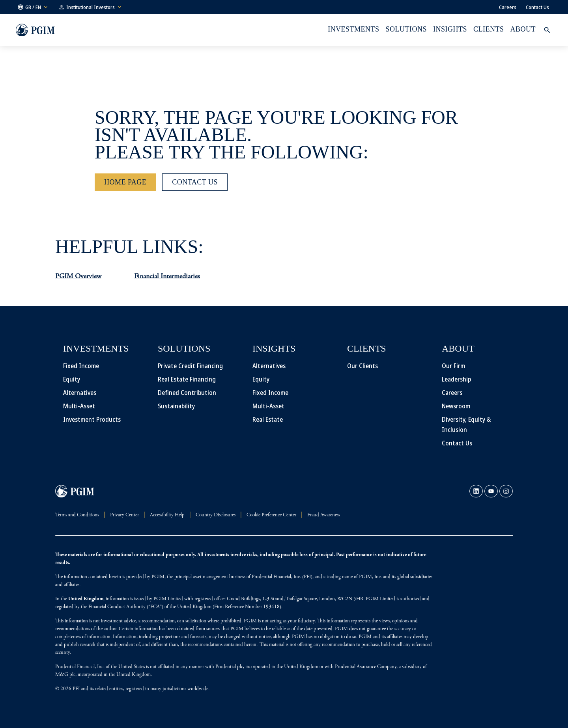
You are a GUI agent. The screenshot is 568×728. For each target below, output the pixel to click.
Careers (508, 7)
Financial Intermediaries (167, 277)
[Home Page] (125, 182)
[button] (33, 7)
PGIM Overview (78, 277)
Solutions (406, 29)
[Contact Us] (195, 182)
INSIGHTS (450, 29)
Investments (353, 29)
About (523, 29)
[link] (476, 491)
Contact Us (537, 7)
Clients (489, 29)
